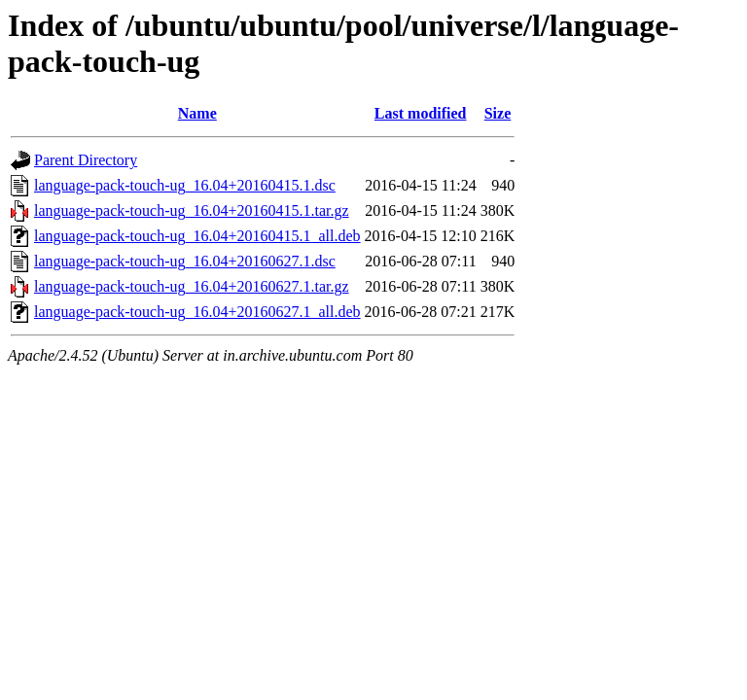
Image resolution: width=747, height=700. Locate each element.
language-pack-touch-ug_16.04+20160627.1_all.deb (197, 312)
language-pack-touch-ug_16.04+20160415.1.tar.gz (192, 210)
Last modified (421, 113)
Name (197, 113)
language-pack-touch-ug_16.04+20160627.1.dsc (185, 261)
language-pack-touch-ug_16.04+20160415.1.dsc (185, 185)
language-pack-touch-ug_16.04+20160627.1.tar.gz (192, 286)
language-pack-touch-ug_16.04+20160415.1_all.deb (197, 236)
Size (498, 113)
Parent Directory (86, 160)
